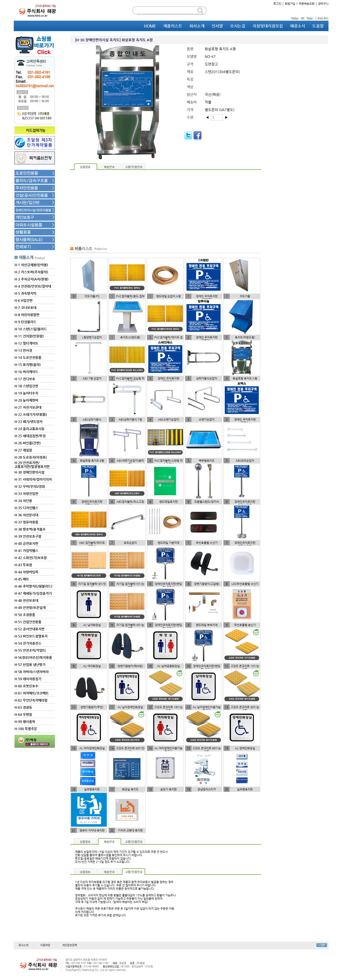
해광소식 (298, 26)
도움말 (318, 26)
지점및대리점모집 (268, 26)
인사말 (217, 26)
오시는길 (238, 26)
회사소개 (197, 26)
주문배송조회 (307, 4)
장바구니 (323, 4)
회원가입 (290, 4)
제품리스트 (173, 26)
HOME (150, 26)
